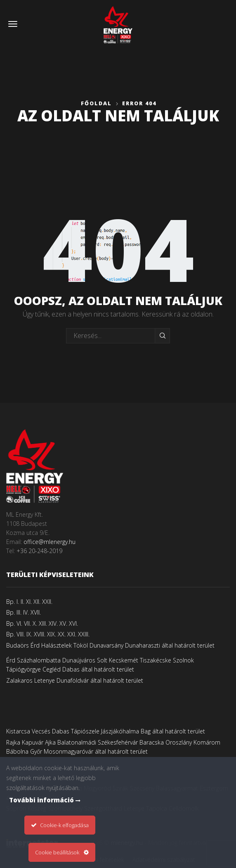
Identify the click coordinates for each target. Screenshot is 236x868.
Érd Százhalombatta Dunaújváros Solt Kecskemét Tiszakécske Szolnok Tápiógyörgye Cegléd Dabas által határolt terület (100, 665)
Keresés (162, 336)
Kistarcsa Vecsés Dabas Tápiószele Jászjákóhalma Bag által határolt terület (106, 731)
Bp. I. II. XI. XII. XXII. (29, 602)
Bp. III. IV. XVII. (24, 612)
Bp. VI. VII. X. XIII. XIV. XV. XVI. (42, 623)
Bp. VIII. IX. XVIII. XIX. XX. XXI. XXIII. (48, 634)
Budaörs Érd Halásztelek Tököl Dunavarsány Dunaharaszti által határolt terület (110, 645)
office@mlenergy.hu (50, 542)
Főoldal (96, 103)
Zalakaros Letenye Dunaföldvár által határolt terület (75, 680)
